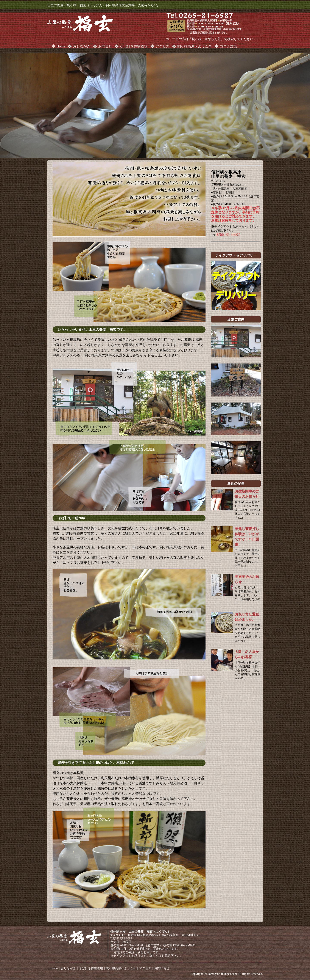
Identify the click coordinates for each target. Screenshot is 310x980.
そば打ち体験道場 (134, 46)
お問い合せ (162, 968)
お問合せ (105, 46)
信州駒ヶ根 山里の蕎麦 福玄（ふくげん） (140, 932)
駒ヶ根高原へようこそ (195, 46)
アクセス (162, 46)
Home (61, 46)
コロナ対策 (228, 46)
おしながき (82, 46)
